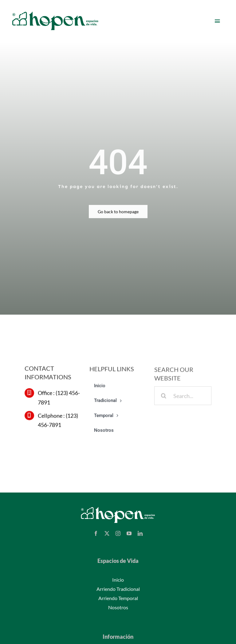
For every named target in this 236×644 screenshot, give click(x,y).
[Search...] (183, 397)
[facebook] (96, 533)
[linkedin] (140, 533)
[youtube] (129, 533)
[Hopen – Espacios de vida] (55, 12)
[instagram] (118, 533)
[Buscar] (164, 397)
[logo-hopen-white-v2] (118, 508)
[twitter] (107, 533)
